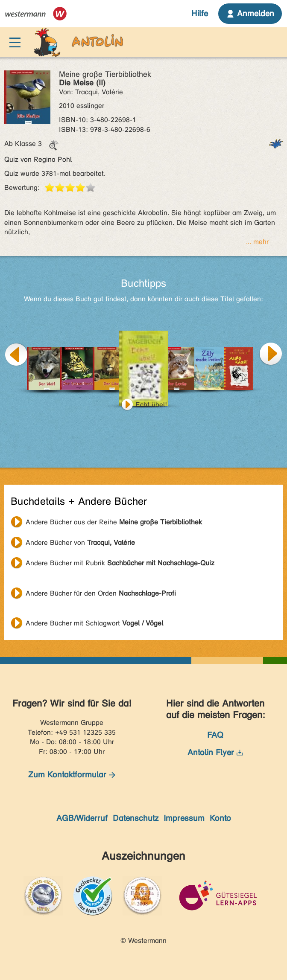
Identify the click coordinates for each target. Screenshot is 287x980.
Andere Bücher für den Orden (101, 593)
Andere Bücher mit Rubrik (120, 563)
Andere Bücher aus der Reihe (114, 522)
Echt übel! (151, 405)
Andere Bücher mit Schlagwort (94, 623)
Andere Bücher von (80, 542)
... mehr (257, 242)
